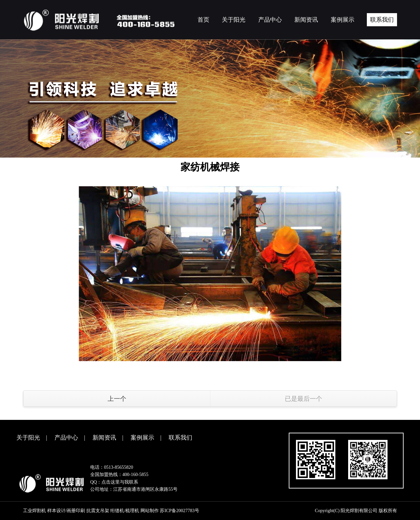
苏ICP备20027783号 (179, 511)
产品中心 (66, 438)
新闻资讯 (104, 438)
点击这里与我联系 (120, 482)
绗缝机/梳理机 (125, 511)
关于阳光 (28, 438)
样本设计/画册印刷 (66, 511)
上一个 (117, 399)
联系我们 (180, 438)
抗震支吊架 (98, 511)
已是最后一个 (304, 399)
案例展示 (142, 438)
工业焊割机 (34, 511)
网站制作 (150, 511)
